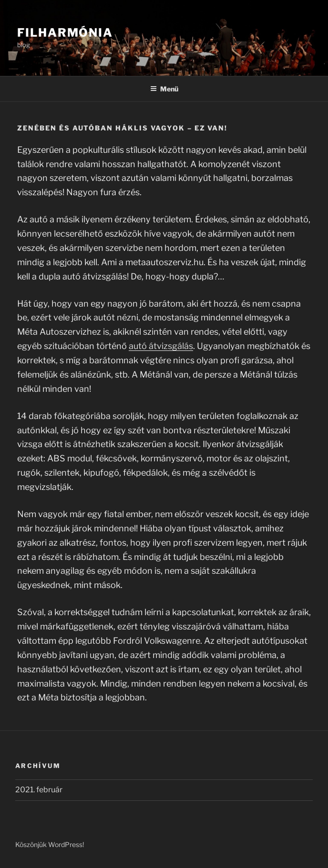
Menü (164, 89)
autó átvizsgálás (161, 346)
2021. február (39, 790)
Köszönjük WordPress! (50, 844)
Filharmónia (65, 33)
